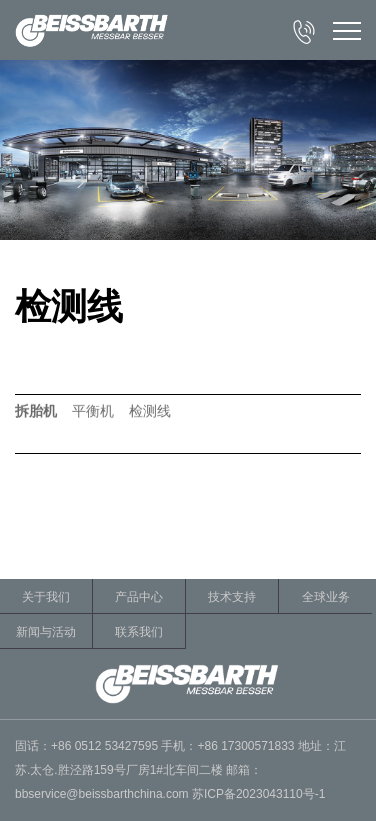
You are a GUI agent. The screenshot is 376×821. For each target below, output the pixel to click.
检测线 (150, 412)
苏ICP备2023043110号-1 (257, 794)
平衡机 (93, 412)
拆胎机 (36, 412)
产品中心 (139, 597)
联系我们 (139, 632)
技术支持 (232, 597)
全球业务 (326, 597)
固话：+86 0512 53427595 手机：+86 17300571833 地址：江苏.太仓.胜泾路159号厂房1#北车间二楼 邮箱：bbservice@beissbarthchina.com (180, 770)
